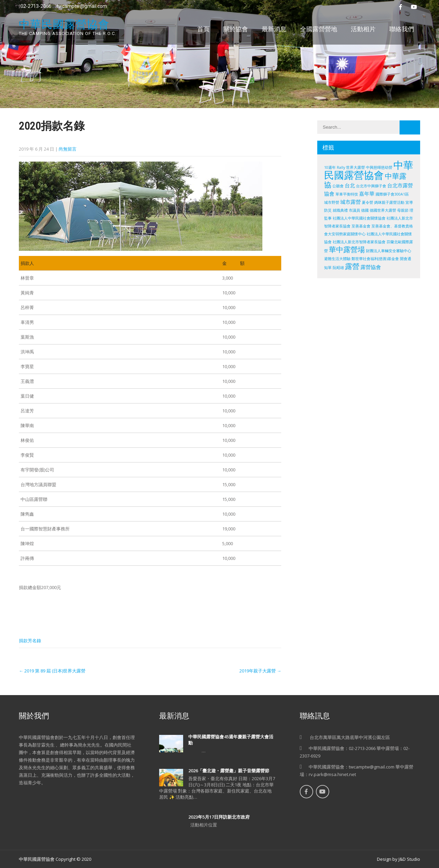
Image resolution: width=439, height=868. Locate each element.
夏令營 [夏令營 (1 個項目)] (367, 202)
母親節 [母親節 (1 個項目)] (403, 210)
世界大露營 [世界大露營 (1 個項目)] (355, 167)
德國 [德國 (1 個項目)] (365, 210)
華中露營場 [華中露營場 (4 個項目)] (347, 249)
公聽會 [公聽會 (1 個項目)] (338, 186)
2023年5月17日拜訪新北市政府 (219, 817)
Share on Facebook (27, 623)
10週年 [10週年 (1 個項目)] (330, 167)
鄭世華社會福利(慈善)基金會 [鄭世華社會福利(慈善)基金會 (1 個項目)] (375, 259)
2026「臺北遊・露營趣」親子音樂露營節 (229, 771)
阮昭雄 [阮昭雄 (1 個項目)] (338, 268)
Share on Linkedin (63, 623)
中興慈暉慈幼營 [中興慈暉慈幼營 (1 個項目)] (379, 167)
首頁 (203, 29)
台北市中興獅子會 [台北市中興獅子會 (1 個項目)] (371, 186)
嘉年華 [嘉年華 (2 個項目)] (367, 193)
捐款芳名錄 (30, 641)
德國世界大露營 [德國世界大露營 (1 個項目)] (383, 210)
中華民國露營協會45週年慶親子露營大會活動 (231, 740)
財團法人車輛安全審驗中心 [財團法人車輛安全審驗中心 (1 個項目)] (389, 251)
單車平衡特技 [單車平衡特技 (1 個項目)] (347, 194)
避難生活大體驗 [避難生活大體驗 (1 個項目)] (337, 259)
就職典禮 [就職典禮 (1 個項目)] (340, 210)
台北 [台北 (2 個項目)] (350, 185)
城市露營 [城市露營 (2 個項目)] (351, 202)
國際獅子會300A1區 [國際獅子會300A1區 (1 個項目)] (392, 194)
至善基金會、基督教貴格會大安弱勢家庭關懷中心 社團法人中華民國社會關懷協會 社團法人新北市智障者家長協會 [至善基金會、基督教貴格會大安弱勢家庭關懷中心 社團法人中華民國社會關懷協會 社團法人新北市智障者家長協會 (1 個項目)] (369, 234)
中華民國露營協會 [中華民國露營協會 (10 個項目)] (369, 170)
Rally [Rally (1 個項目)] (341, 167)
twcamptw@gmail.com (81, 6)
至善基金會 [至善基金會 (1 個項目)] (361, 226)
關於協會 (236, 29)
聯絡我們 (402, 29)
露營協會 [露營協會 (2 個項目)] (371, 267)
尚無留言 (68, 149)
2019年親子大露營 (260, 671)
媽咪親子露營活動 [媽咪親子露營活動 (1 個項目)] (389, 202)
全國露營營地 (319, 29)
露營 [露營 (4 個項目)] (352, 266)
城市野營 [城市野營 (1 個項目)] (332, 202)
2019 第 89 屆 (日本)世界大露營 (52, 671)
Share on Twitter (45, 623)
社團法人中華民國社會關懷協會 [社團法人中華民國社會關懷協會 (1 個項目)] (359, 218)
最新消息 (274, 29)
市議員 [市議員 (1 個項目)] (354, 210)
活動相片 (363, 29)
